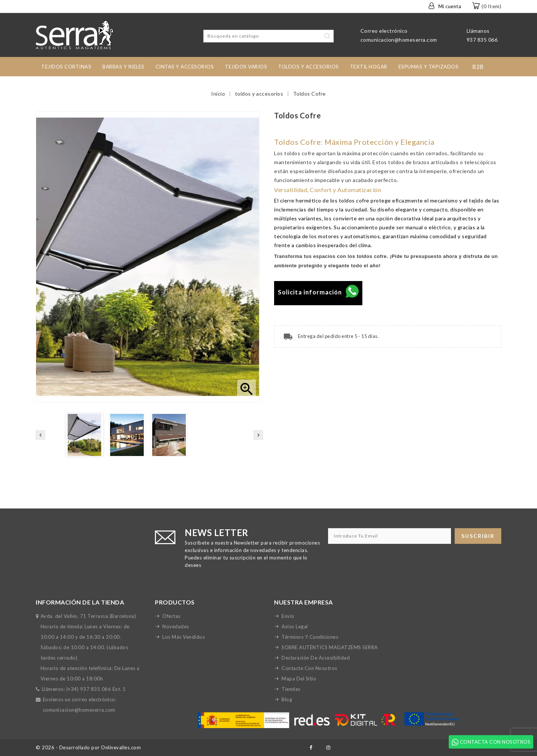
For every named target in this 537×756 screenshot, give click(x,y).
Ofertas (171, 616)
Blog (287, 699)
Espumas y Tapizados (429, 67)
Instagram (328, 748)
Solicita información (318, 292)
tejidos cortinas (66, 67)
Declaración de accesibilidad (316, 658)
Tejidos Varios (246, 67)
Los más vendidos (184, 637)
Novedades (176, 626)
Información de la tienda (80, 602)
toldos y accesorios (309, 67)
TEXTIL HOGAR (369, 67)
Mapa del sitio (299, 679)
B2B (478, 67)
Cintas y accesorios (185, 67)
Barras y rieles (123, 67)
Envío (288, 616)
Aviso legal (295, 626)
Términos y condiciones (310, 637)
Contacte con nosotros (309, 668)
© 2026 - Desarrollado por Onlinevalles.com (88, 747)
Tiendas (291, 689)
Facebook (311, 748)
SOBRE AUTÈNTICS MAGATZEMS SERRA (330, 647)
